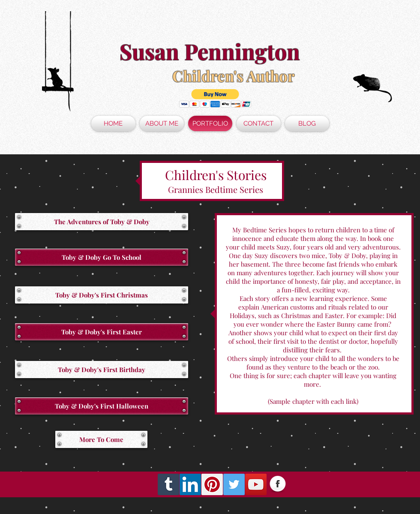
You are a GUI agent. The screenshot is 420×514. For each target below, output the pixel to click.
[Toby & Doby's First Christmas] (102, 295)
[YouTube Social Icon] (256, 484)
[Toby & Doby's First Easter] (102, 332)
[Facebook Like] (360, 484)
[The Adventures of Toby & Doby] (102, 222)
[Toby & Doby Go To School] (102, 257)
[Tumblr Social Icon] (168, 484)
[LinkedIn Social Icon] (190, 484)
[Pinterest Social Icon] (212, 484)
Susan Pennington (210, 51)
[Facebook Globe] (278, 484)
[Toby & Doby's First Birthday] (102, 370)
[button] (215, 98)
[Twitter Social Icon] (234, 484)
